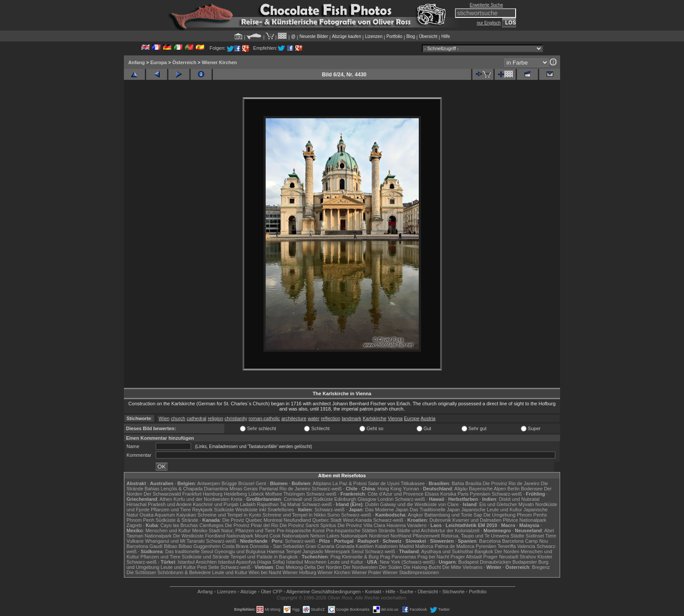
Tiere (551, 536)
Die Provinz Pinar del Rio (252, 525)
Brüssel (246, 483)
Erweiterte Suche (486, 5)
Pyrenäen (480, 494)
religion (215, 418)
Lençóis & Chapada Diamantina (194, 489)
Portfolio (395, 36)
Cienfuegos (212, 525)
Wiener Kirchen (219, 62)
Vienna (395, 418)
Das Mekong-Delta (296, 567)
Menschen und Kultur (168, 530)
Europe (412, 418)
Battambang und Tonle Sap (453, 515)
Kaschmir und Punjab (216, 504)
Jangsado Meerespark (326, 551)
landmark (351, 418)
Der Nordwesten (360, 567)
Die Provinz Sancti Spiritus (308, 525)
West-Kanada (357, 520)
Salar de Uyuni (383, 483)
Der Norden (507, 551)
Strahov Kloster (536, 557)
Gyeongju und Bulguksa (240, 551)
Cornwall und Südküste (308, 499)
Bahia (458, 483)
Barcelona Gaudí (145, 546)
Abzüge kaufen (347, 36)
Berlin (513, 489)
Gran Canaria (320, 546)
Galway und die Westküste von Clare (419, 504)
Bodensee (532, 489)
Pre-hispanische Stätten (351, 530)
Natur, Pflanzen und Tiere (248, 530)
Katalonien (386, 546)
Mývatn (526, 504)
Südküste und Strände (206, 557)
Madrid (407, 546)
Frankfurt (192, 494)
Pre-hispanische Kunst (301, 530)
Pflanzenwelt (426, 536)
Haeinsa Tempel (284, 551)
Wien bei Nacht (265, 572)
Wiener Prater (366, 572)
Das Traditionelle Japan (435, 510)
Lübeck (256, 494)
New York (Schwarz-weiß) (407, 562)
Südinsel (535, 536)
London (385, 499)
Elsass (432, 494)
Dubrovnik (441, 520)
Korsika (448, 494)
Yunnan (411, 489)
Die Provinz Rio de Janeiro (511, 483)
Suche (406, 592)
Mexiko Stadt (206, 530)
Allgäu (461, 489)
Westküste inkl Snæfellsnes (265, 510)
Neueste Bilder (314, 36)
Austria (428, 418)
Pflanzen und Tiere (171, 510)
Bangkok (484, 551)
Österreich (184, 62)
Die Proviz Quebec (243, 520)
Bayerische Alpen (487, 489)
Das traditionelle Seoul (189, 551)
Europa (158, 62)
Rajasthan (268, 504)
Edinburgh (345, 499)
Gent (261, 483)
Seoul (357, 551)
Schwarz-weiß (327, 489)
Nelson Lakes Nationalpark (339, 536)
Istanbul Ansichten (197, 562)
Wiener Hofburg (299, 572)
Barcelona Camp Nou (525, 541)
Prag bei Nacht (433, 557)
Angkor (416, 515)
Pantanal (268, 489)
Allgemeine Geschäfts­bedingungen (323, 592)
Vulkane (135, 541)
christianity (236, 418)
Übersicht (428, 36)
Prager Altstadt (466, 557)
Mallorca (424, 546)
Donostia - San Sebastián (277, 546)
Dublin (372, 504)
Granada (345, 546)
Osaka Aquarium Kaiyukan (168, 515)
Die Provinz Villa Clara (361, 525)
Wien (164, 418)
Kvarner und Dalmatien (477, 520)
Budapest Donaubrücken (484, 562)
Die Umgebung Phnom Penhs (515, 515)
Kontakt (373, 592)
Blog (410, 36)
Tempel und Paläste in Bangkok (264, 557)
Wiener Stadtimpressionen (411, 572)
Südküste (224, 510)
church (178, 418)
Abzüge (248, 592)
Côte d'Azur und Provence (396, 494)
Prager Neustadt (501, 557)
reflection (330, 418)
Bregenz (541, 567)
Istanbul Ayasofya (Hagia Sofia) (251, 562)
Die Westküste (188, 536)
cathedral (197, 418)
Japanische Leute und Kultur (491, 510)
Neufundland (297, 520)
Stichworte (453, 592)
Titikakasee (412, 483)
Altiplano (322, 483)
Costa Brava (235, 546)
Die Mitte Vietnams (462, 567)
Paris (463, 494)
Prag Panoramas (398, 557)
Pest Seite (208, 567)
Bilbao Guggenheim (200, 546)
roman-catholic (264, 418)
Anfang (137, 62)
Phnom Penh (140, 520)
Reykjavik (202, 510)
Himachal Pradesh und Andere (159, 504)
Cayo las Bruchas (179, 525)
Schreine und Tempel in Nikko (294, 515)
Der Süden (391, 567)
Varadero (417, 525)
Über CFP (272, 592)
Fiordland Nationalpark (229, 536)
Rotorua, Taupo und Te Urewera (475, 536)
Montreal (273, 520)
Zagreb (134, 525)
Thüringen (294, 494)
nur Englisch (489, 23)
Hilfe (446, 36)
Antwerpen (209, 483)
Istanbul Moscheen (306, 562)
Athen (166, 499)
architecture (294, 418)
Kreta (236, 499)
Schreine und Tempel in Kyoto (229, 515)
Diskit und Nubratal (519, 499)
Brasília (474, 483)
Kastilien (365, 546)
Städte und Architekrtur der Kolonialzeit (438, 530)
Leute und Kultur (346, 562)
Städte (517, 536)
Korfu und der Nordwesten (202, 499)
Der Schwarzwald (162, 494)
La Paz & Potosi (349, 483)
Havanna (396, 525)
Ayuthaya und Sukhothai (447, 551)
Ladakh (248, 504)
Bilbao (171, 546)
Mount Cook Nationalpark (282, 536)
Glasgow (367, 499)
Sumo (333, 515)
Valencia (526, 546)
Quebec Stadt (327, 520)
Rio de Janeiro (295, 489)
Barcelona (490, 541)
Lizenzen (374, 36)
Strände (387, 530)
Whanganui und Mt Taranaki (175, 541)
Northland (401, 536)
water (313, 418)
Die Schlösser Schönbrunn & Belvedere (169, 572)
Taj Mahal (290, 504)
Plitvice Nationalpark (525, 520)
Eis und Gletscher (498, 504)
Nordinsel (379, 536)
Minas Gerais (244, 489)
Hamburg (213, 494)
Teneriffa (506, 546)
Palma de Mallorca (454, 546)
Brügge (229, 483)
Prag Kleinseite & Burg (354, 557)
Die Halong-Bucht (422, 567)
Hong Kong (389, 489)
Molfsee (274, 494)
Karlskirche (374, 418)
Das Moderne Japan (387, 510)
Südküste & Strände (177, 520)
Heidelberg (235, 494)
